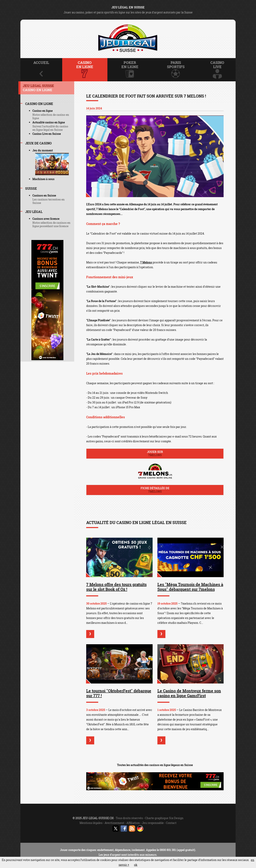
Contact (171, 823)
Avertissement (114, 823)
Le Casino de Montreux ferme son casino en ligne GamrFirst (189, 693)
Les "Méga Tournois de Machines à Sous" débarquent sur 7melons (190, 587)
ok (136, 865)
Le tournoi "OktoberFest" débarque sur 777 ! (119, 693)
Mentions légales (91, 823)
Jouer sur (155, 454)
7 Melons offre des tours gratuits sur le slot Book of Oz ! (116, 587)
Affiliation (133, 823)
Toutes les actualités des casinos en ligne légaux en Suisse (155, 765)
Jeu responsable (153, 823)
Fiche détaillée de (155, 490)
